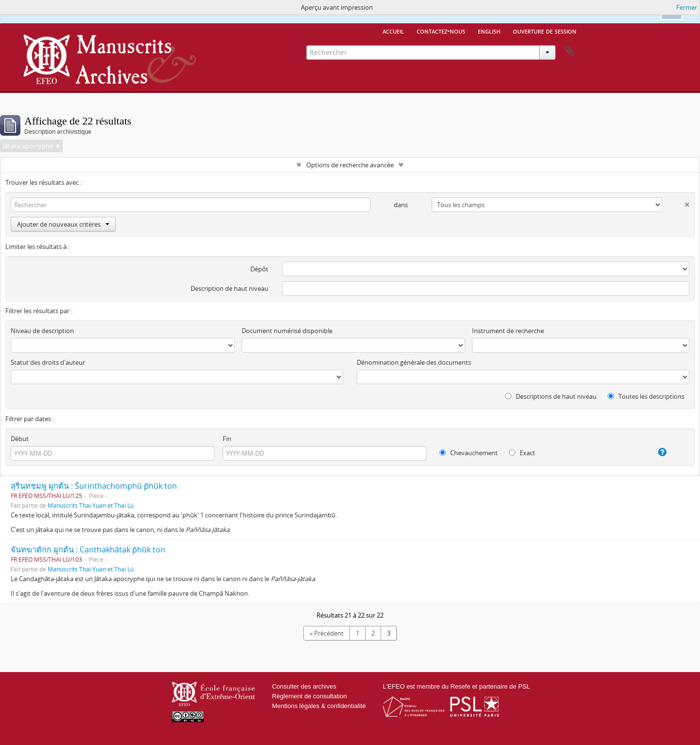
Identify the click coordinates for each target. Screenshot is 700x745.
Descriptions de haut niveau (551, 396)
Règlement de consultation (309, 696)
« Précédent (327, 633)
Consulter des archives (304, 686)
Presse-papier (569, 52)
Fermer (687, 7)
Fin (227, 439)
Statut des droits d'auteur (48, 362)
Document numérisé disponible (287, 331)
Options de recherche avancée (350, 165)
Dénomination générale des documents (414, 362)
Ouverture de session (545, 31)
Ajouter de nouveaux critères (63, 224)
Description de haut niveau (229, 288)
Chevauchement (469, 453)
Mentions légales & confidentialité (319, 706)
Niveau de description (42, 331)
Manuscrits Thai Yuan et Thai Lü (91, 505)
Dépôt (259, 269)
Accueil (393, 31)
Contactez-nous (441, 31)
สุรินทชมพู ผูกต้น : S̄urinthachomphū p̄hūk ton (94, 486)
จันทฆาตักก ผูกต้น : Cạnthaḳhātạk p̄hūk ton (88, 550)
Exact (522, 453)
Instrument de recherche (508, 331)
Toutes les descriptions (646, 396)
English (489, 31)
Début (20, 439)
